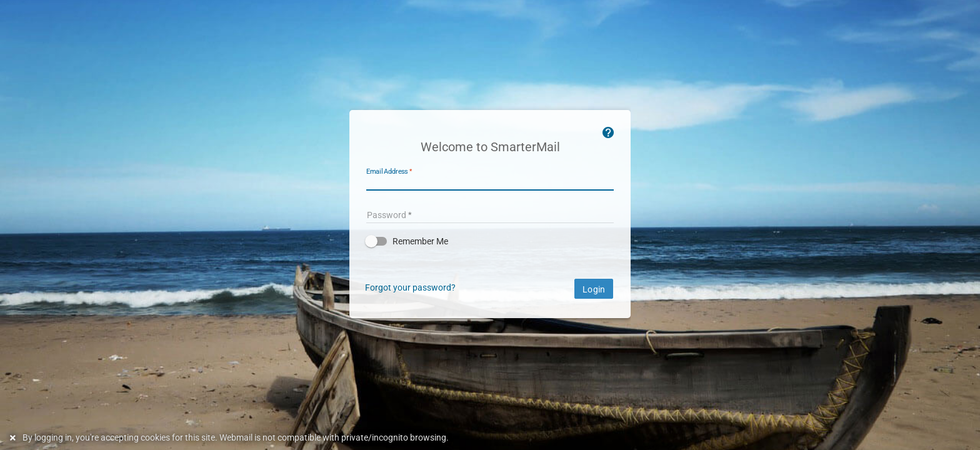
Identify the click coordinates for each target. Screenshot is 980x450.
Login (594, 289)
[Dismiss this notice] (14, 438)
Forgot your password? (410, 287)
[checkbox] (490, 241)
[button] (490, 241)
